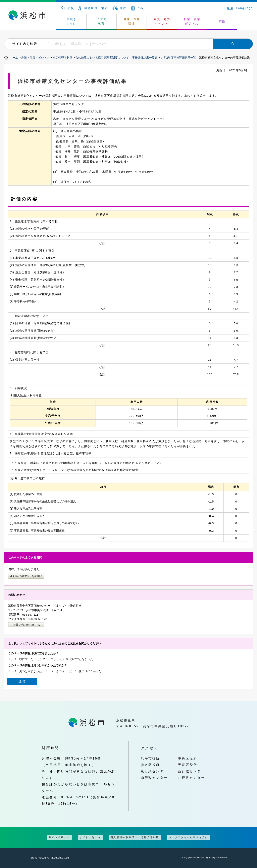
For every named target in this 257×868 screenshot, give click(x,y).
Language (240, 8)
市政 (222, 21)
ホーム (14, 58)
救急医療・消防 (93, 8)
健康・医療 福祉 (132, 21)
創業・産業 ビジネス (192, 21)
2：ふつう (50, 659)
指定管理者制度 (62, 58)
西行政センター (191, 771)
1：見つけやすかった (28, 671)
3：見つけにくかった (88, 671)
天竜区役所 (188, 765)
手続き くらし (72, 21)
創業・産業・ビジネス (35, 58)
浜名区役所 (150, 765)
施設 (119, 8)
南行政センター (154, 778)
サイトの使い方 (90, 837)
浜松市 (28, 16)
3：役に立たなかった (80, 659)
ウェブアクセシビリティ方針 (189, 837)
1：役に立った (24, 659)
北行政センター (191, 778)
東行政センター (154, 771)
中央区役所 (188, 758)
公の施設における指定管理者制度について (102, 58)
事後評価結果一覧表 (145, 58)
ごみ (138, 8)
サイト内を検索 (25, 44)
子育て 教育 (102, 21)
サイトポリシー (59, 837)
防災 (67, 8)
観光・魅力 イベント (162, 21)
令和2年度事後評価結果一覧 (178, 58)
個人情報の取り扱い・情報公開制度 (135, 837)
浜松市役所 (150, 758)
